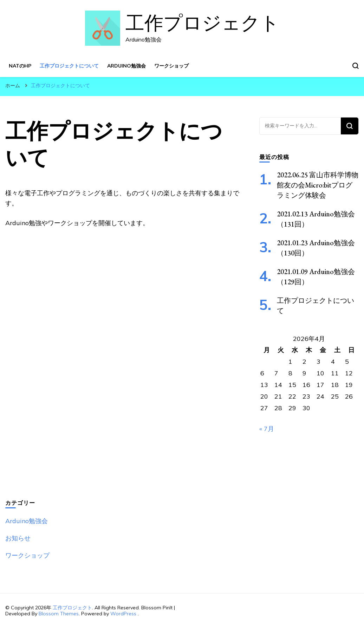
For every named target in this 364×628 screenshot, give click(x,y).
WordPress (123, 614)
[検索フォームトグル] (356, 66)
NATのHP (20, 66)
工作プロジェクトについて (69, 66)
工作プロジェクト (202, 23)
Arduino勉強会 (126, 66)
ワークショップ (171, 66)
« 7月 (267, 429)
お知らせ (18, 538)
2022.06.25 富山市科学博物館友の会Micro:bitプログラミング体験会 (318, 185)
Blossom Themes (59, 614)
